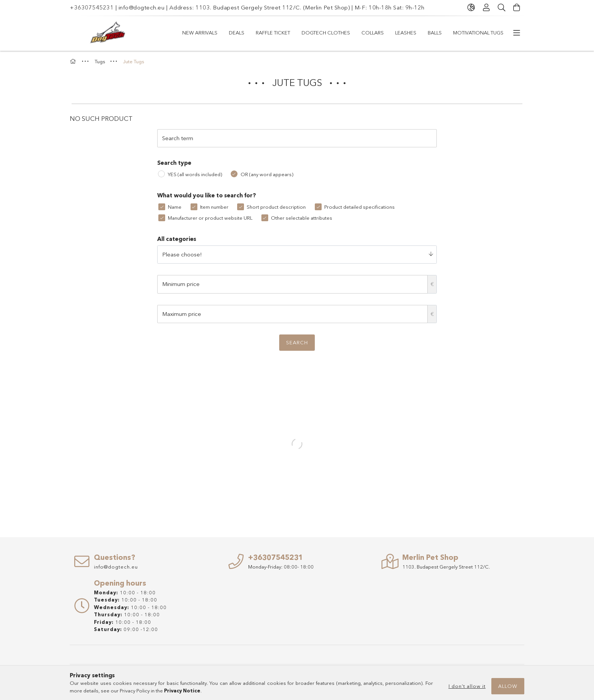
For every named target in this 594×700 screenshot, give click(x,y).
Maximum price (182, 314)
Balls (435, 33)
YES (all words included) (195, 174)
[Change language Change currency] (471, 8)
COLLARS (373, 33)
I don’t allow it (467, 686)
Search (297, 342)
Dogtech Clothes (326, 33)
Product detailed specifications (360, 207)
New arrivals (200, 33)
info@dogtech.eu (142, 7)
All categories (177, 239)
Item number (214, 207)
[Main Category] (74, 61)
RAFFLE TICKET (273, 33)
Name (175, 207)
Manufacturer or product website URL (210, 218)
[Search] (502, 8)
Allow (508, 686)
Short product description (276, 207)
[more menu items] (517, 33)
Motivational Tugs (478, 33)
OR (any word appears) (267, 174)
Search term (178, 138)
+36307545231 (92, 7)
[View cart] (517, 8)
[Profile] (486, 8)
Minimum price (181, 284)
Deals (237, 33)
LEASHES (406, 33)
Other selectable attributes (302, 218)
